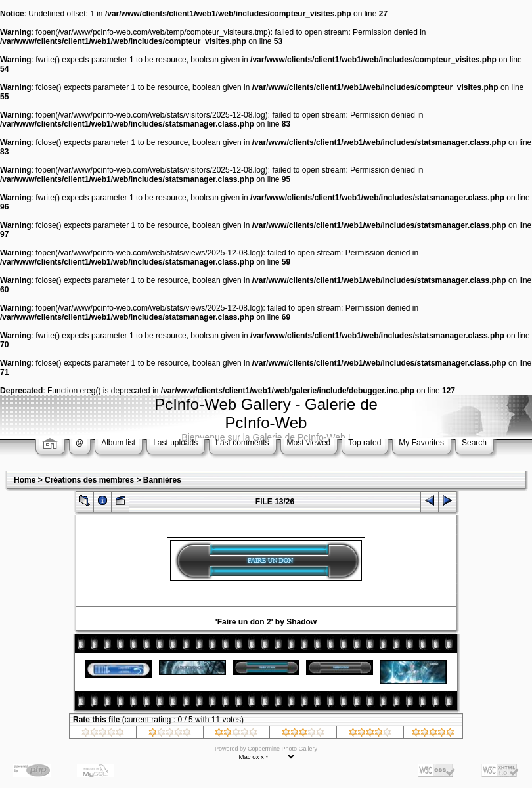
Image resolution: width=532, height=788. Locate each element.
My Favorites (421, 443)
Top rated (365, 443)
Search (474, 443)
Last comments (242, 443)
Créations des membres (89, 480)
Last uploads (175, 443)
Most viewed (309, 443)
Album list (118, 443)
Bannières (162, 480)
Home (25, 480)
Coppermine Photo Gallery (282, 749)
